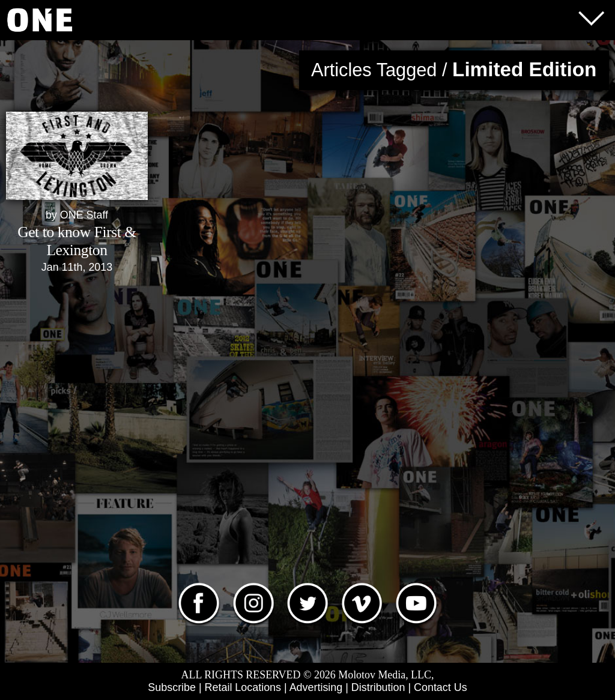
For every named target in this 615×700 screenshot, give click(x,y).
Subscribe (172, 687)
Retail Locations (243, 687)
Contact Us (441, 687)
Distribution (378, 687)
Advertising (316, 687)
